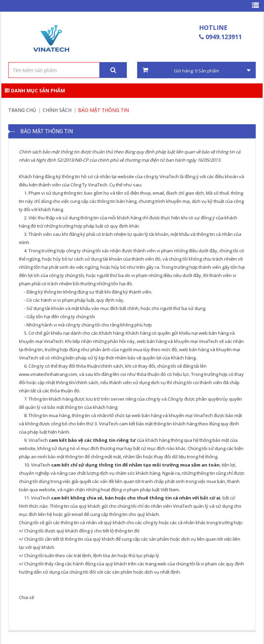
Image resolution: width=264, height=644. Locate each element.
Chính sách (57, 110)
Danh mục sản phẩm (35, 90)
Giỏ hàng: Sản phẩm (196, 70)
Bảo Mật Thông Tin (103, 110)
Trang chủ (22, 110)
